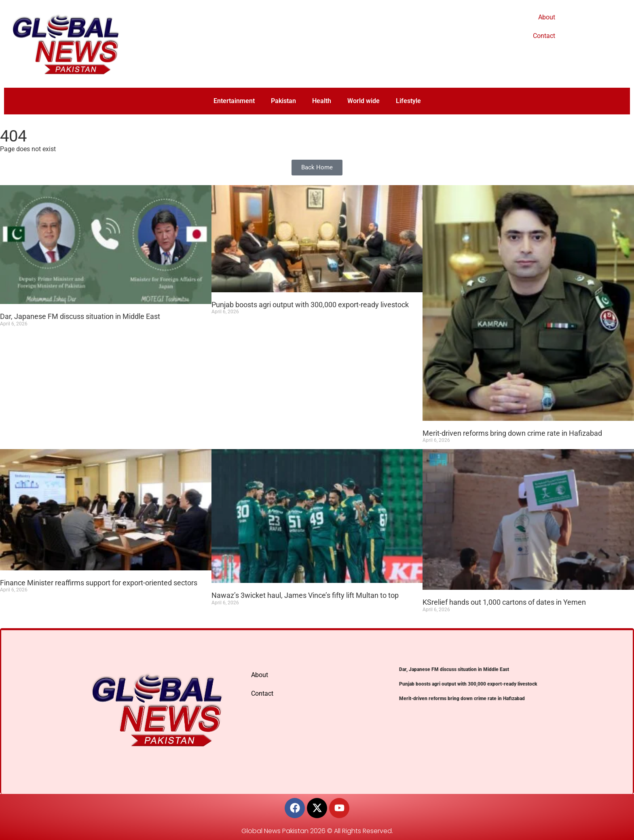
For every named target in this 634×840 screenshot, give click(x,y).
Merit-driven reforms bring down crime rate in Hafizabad (512, 433)
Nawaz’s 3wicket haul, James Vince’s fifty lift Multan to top (305, 595)
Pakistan (283, 101)
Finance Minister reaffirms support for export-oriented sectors (99, 583)
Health (322, 101)
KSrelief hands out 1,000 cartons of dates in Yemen (504, 602)
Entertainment (234, 101)
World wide (363, 101)
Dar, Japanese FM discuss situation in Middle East (80, 316)
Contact (544, 36)
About (547, 17)
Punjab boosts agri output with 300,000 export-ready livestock (310, 305)
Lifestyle (408, 101)
